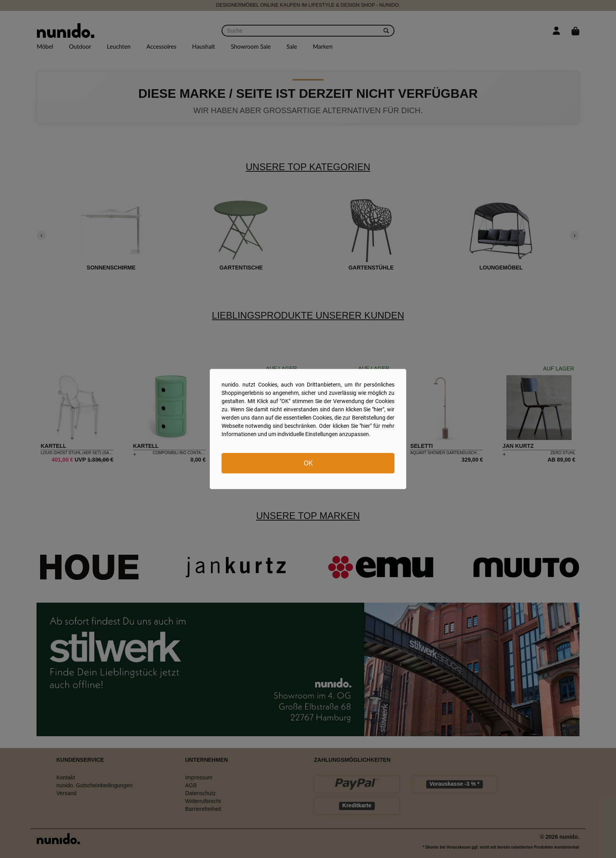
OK (308, 463)
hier (378, 409)
